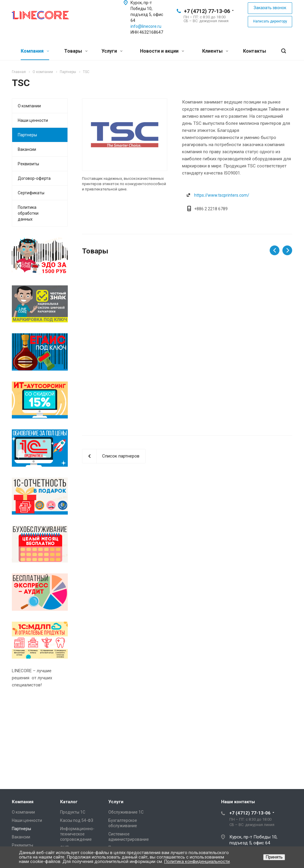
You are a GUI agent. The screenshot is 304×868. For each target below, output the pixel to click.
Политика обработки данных (28, 213)
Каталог (69, 802)
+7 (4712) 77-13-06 (207, 11)
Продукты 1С (73, 812)
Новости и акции (162, 51)
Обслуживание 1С (126, 812)
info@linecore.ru (146, 26)
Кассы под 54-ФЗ (77, 820)
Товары (76, 51)
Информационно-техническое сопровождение (77, 834)
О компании (29, 106)
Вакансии (27, 149)
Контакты (255, 51)
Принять (274, 857)
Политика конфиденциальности (197, 861)
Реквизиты (28, 164)
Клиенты (215, 51)
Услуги (112, 51)
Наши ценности (33, 120)
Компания (35, 51)
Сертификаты (31, 193)
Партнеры (27, 135)
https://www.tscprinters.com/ (222, 195)
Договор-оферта (34, 178)
